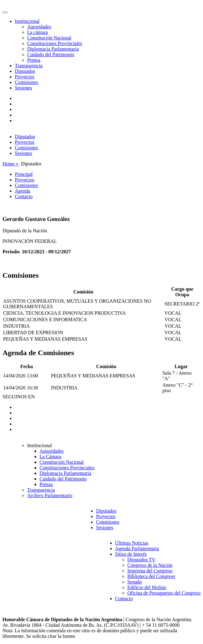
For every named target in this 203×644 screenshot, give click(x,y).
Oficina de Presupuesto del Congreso (164, 593)
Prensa (34, 60)
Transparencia (29, 66)
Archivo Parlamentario (50, 495)
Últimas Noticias (132, 543)
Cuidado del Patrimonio (51, 54)
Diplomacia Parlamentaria (53, 49)
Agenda (23, 191)
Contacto (24, 196)
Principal (24, 174)
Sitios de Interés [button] (131, 554)
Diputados (25, 71)
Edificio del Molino (147, 587)
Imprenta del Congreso (150, 571)
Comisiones (27, 82)
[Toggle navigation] (5, 12)
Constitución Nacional (49, 38)
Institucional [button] (27, 21)
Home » (11, 164)
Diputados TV (141, 560)
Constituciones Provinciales (55, 43)
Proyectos (25, 77)
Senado (135, 582)
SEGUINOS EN (19, 397)
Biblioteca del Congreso (151, 576)
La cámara (37, 32)
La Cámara (50, 457)
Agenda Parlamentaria (137, 548)
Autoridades (39, 27)
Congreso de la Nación (150, 565)
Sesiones (23, 88)
